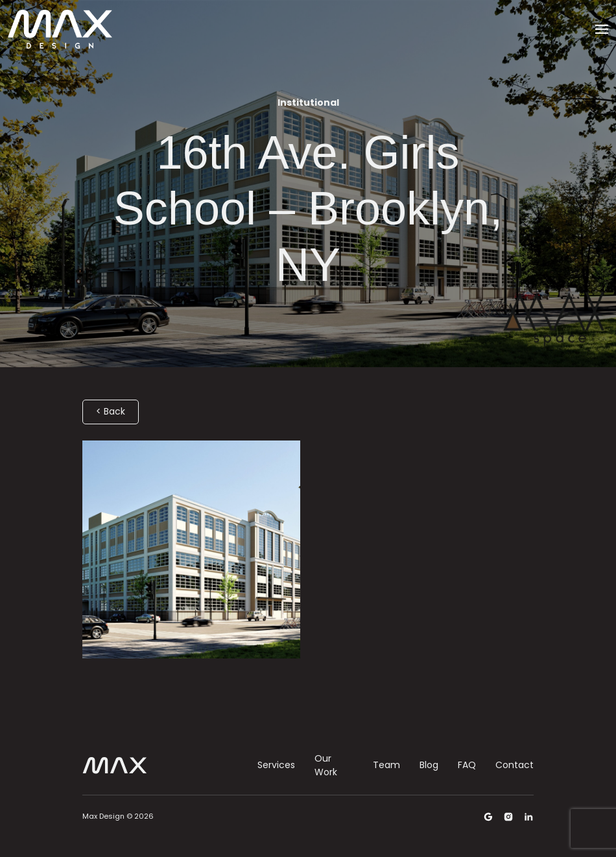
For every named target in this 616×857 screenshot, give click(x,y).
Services (276, 765)
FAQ (467, 765)
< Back (111, 411)
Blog (429, 765)
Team (386, 765)
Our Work (326, 765)
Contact (515, 765)
